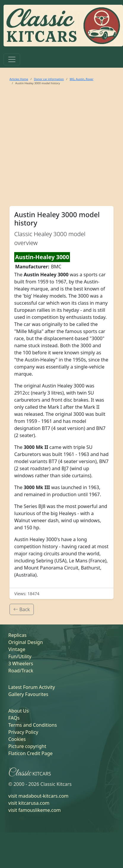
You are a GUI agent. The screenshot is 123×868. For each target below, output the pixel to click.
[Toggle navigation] (12, 59)
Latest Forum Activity (32, 687)
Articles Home (19, 79)
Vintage (17, 649)
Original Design (26, 642)
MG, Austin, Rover (82, 79)
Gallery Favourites (28, 694)
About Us (19, 711)
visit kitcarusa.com (29, 803)
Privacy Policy (23, 732)
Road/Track (21, 671)
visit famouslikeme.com (35, 810)
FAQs (14, 718)
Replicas (17, 635)
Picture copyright (27, 746)
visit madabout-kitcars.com (38, 796)
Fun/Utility (20, 656)
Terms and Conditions (33, 725)
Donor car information (49, 79)
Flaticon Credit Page (31, 753)
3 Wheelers (21, 663)
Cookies (17, 739)
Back (22, 609)
